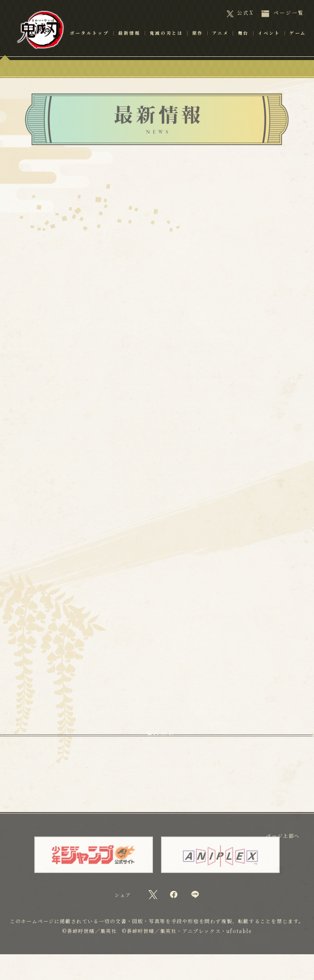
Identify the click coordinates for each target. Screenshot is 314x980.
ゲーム (298, 45)
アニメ (220, 45)
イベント (269, 45)
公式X (246, 13)
